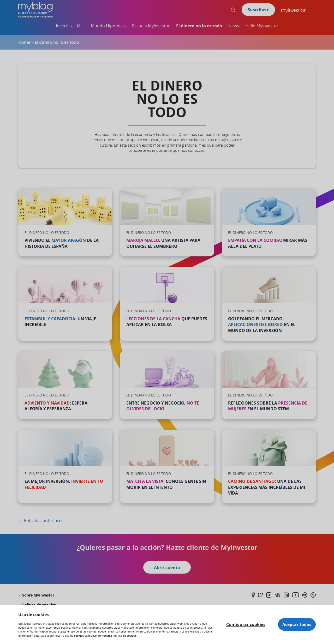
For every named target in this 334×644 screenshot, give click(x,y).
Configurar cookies (246, 624)
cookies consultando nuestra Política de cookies (105, 636)
